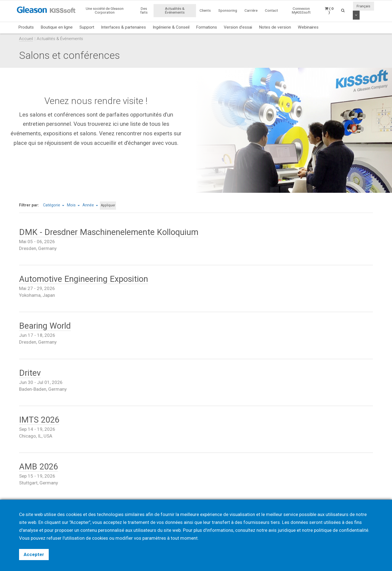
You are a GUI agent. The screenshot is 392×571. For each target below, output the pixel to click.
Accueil (26, 39)
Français (363, 6)
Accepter (34, 554)
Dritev (30, 373)
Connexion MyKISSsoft (301, 10)
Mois (73, 205)
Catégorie (54, 205)
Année (90, 205)
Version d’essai (238, 27)
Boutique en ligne (57, 27)
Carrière (251, 10)
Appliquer (108, 205)
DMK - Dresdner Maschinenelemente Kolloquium (109, 232)
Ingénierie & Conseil (171, 27)
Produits (26, 27)
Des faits (144, 10)
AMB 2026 (39, 467)
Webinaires (308, 27)
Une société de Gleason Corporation (105, 10)
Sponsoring (228, 10)
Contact (271, 10)
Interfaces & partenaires (123, 27)
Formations (206, 27)
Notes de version (275, 27)
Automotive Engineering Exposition (84, 279)
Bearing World (45, 326)
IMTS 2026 (39, 420)
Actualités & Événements (175, 10)
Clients (205, 10)
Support (87, 27)
